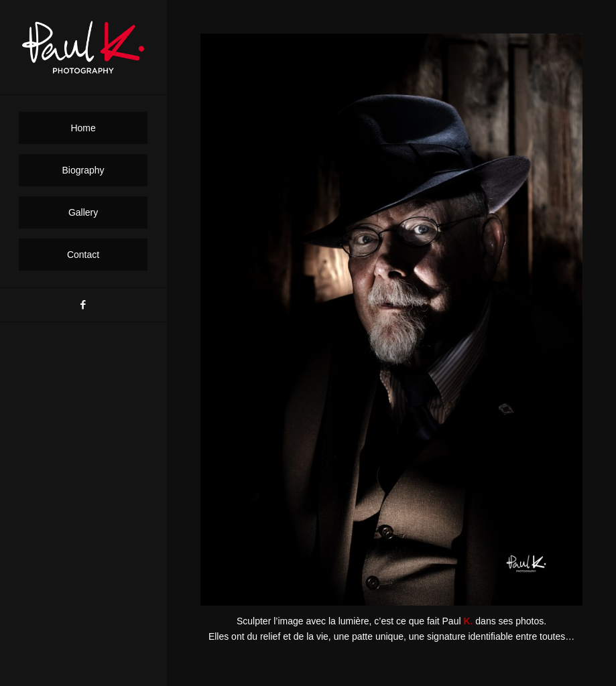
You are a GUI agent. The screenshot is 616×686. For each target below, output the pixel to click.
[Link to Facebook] (83, 305)
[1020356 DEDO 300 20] (391, 320)
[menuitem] (83, 128)
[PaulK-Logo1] (83, 47)
